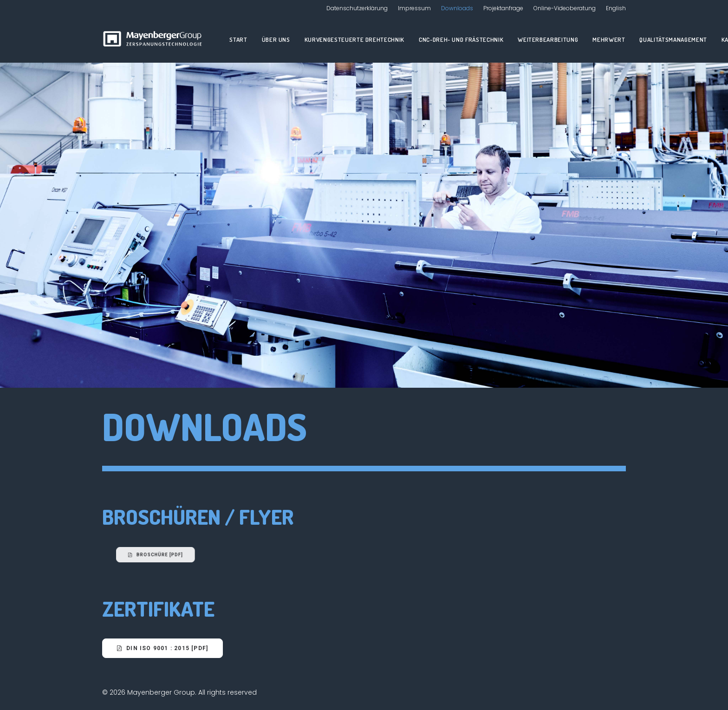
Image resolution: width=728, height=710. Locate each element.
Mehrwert (609, 39)
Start (238, 39)
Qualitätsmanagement (673, 39)
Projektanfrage (503, 8)
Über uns (276, 39)
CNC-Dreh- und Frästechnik (461, 39)
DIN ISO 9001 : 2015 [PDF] (162, 648)
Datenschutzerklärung (357, 8)
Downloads (457, 8)
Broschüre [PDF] (202, 554)
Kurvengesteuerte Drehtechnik (354, 39)
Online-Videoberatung (565, 8)
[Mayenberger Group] (154, 40)
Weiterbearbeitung (548, 39)
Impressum (414, 8)
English (616, 8)
